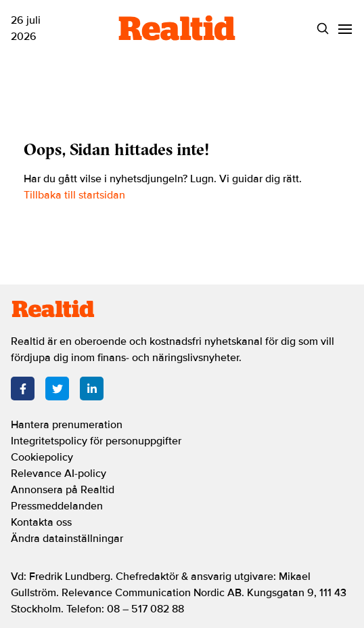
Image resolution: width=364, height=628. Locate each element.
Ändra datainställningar (67, 539)
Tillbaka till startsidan (74, 195)
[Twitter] (57, 389)
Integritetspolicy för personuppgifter (96, 441)
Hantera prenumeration (67, 425)
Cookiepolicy (42, 457)
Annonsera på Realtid (63, 490)
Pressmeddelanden (57, 506)
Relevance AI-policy (59, 474)
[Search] (322, 29)
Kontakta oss (41, 522)
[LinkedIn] (92, 389)
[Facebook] (23, 389)
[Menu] (345, 29)
